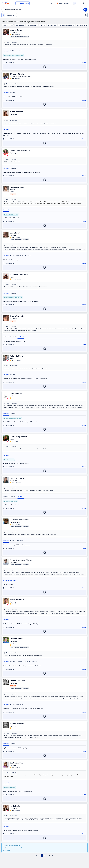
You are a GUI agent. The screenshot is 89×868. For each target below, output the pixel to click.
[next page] (52, 855)
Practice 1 (6, 51)
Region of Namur (82, 25)
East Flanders (20, 25)
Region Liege (52, 25)
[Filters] (3, 15)
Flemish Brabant (32, 25)
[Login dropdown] (76, 3)
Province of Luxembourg (66, 25)
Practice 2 (13, 93)
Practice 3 (21, 337)
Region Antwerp (8, 25)
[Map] (86, 15)
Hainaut (42, 25)
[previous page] (37, 855)
